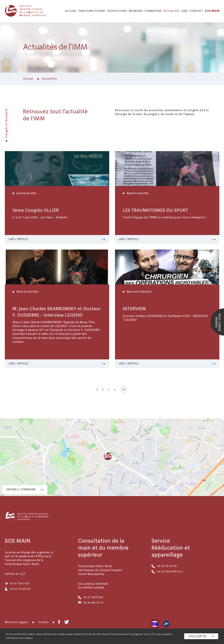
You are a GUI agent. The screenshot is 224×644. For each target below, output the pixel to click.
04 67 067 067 (17, 584)
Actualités (172, 11)
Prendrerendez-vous (218, 322)
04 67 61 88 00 (18, 589)
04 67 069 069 (91, 597)
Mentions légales (17, 622)
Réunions (136, 11)
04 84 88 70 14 (91, 603)
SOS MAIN (212, 11)
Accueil (71, 11)
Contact (196, 11)
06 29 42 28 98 (164, 566)
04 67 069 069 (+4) (167, 572)
